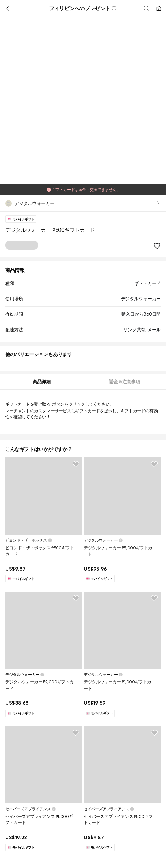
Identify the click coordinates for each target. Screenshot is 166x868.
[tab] (41, 382)
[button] (114, 8)
